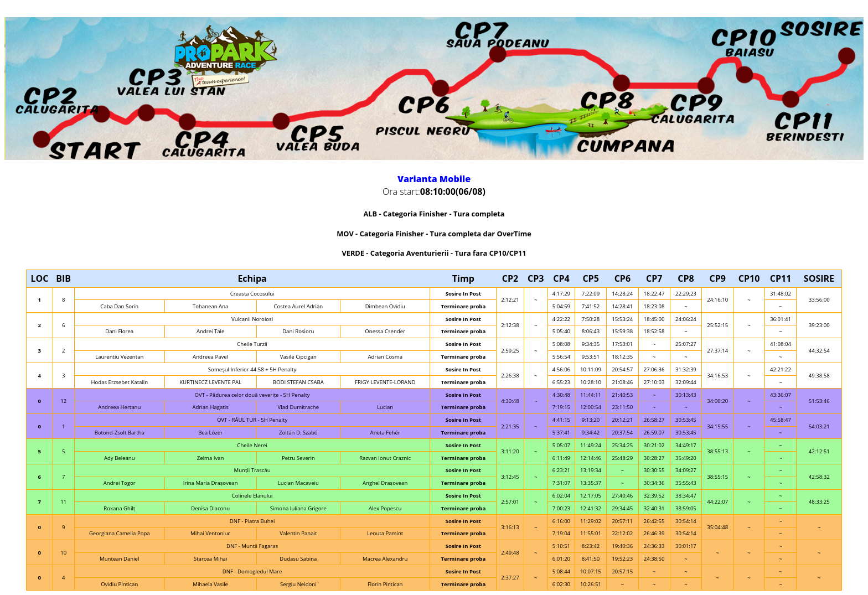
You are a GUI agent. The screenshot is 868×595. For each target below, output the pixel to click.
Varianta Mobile (434, 179)
